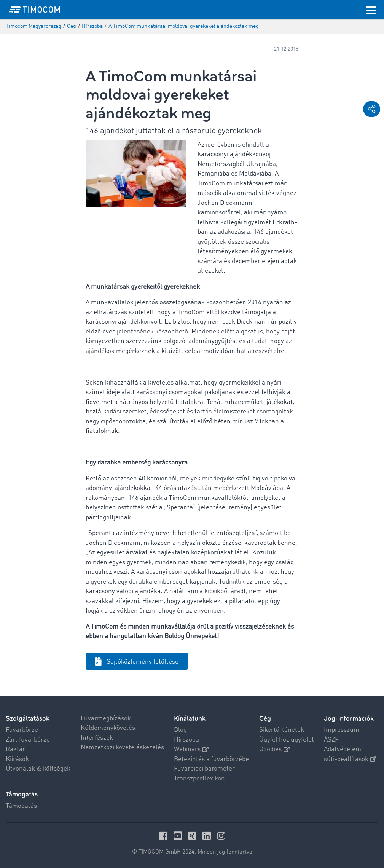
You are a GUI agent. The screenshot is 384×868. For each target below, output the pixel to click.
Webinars (191, 749)
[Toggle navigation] (371, 10)
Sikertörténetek (282, 730)
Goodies (274, 749)
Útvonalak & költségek (38, 769)
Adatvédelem (343, 749)
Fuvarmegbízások (106, 719)
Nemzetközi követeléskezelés (122, 748)
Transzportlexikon (199, 779)
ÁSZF (331, 740)
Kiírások (17, 759)
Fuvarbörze (22, 730)
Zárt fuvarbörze (28, 740)
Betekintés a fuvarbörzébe (211, 759)
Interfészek (97, 738)
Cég (265, 719)
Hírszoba (186, 740)
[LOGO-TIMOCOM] (35, 10)
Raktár (15, 749)
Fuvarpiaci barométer (204, 769)
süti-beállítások (350, 759)
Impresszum (342, 730)
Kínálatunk (190, 719)
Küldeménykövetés (108, 728)
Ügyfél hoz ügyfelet (287, 740)
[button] (372, 109)
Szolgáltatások (28, 719)
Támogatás (21, 806)
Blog (180, 730)
